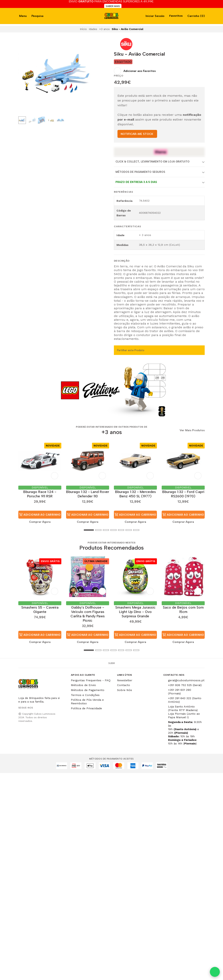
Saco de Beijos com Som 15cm (183, 609)
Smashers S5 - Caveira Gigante (40, 609)
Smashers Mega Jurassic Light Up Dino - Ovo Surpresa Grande (135, 612)
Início (83, 29)
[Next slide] (87, 75)
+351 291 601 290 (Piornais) (180, 692)
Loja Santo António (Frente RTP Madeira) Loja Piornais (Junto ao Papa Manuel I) (184, 712)
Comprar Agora (40, 522)
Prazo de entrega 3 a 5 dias (136, 182)
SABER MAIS (113, 6)
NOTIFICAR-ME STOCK (137, 134)
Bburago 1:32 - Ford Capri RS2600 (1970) (183, 494)
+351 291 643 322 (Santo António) (185, 700)
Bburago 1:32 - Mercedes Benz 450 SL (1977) (135, 494)
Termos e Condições (85, 695)
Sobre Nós (125, 690)
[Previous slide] (24, 75)
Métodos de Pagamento (88, 690)
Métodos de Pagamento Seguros (140, 172)
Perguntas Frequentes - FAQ (91, 680)
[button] (21, 530)
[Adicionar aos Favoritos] (135, 71)
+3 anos (104, 29)
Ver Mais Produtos (192, 430)
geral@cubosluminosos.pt (186, 680)
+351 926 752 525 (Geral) (185, 685)
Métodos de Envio (83, 685)
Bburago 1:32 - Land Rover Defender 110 (88, 494)
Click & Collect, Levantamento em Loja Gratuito (153, 162)
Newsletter (125, 680)
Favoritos (176, 16)
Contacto (124, 685)
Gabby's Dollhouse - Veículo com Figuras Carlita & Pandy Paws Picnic (88, 614)
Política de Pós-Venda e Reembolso (87, 702)
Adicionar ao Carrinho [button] (40, 515)
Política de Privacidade (86, 708)
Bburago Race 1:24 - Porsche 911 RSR (40, 494)
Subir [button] (112, 663)
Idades (93, 29)
